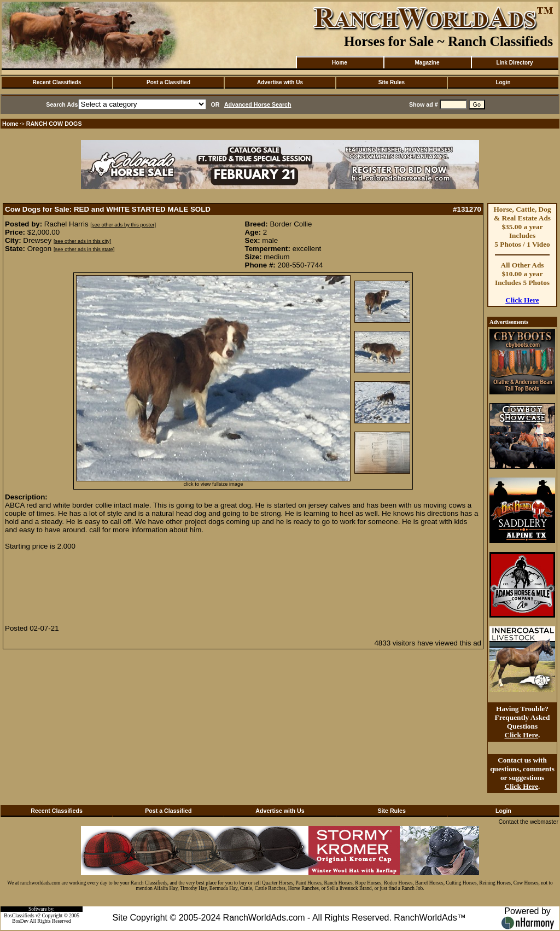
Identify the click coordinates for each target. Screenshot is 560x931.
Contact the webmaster (528, 822)
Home (340, 63)
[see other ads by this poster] (123, 225)
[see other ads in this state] (84, 249)
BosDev (20, 921)
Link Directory (514, 63)
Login (503, 82)
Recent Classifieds (57, 82)
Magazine (427, 63)
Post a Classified (168, 82)
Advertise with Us (280, 82)
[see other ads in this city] (82, 241)
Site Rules (392, 82)
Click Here (522, 300)
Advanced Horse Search (258, 104)
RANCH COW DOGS (54, 124)
